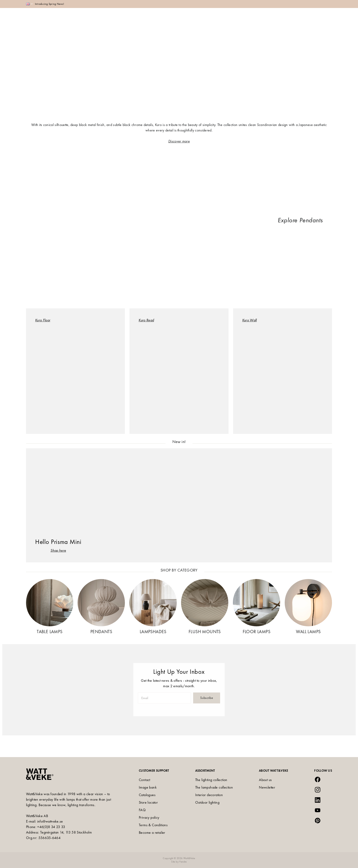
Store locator (148, 802)
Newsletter (267, 787)
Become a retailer (152, 833)
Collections (179, 17)
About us (265, 780)
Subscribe (207, 698)
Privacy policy (149, 817)
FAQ (142, 810)
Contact (145, 780)
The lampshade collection (214, 787)
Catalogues (147, 795)
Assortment (154, 17)
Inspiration (204, 17)
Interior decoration (209, 795)
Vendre (183, 862)
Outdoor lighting (207, 802)
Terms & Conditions (153, 825)
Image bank (148, 787)
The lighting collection (211, 780)
